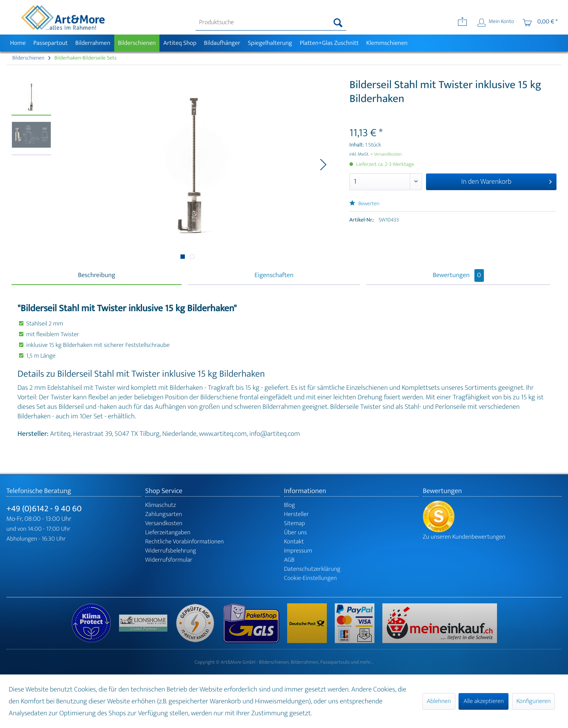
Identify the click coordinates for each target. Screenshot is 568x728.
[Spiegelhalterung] (270, 43)
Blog (290, 505)
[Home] (18, 43)
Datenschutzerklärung (312, 569)
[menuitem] (271, 23)
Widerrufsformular (169, 560)
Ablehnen (439, 701)
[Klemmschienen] (387, 43)
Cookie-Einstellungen (310, 578)
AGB (289, 560)
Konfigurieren (533, 701)
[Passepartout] (50, 43)
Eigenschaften (274, 275)
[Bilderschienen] (137, 43)
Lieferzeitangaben (168, 533)
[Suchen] (338, 23)
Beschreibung (96, 275)
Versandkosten (164, 523)
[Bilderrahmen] (93, 43)
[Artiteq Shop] (180, 43)
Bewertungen (458, 275)
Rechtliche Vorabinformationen (184, 542)
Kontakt (294, 542)
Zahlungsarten (164, 514)
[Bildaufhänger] (222, 43)
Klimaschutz (161, 505)
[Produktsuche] (271, 23)
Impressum (298, 551)
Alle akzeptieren (484, 701)
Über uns (296, 533)
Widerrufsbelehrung (171, 551)
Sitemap (295, 523)
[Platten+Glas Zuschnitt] (329, 43)
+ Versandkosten (386, 154)
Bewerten (365, 204)
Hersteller (296, 514)
